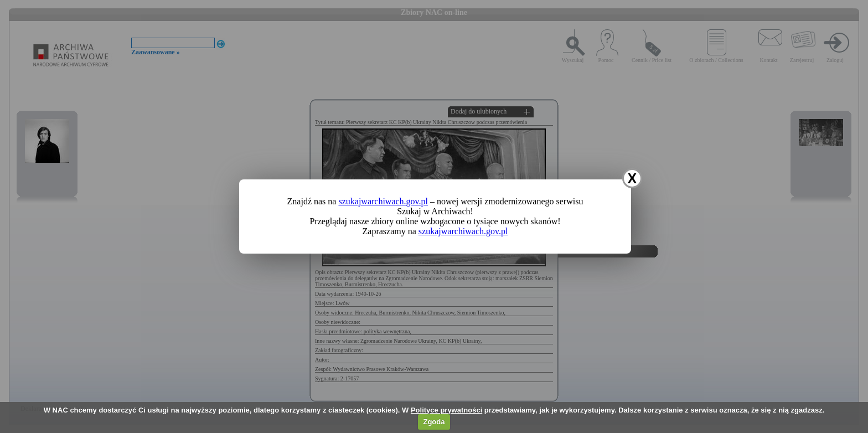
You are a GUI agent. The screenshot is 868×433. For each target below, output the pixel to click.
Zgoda (434, 422)
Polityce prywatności (446, 410)
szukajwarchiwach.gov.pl (383, 201)
